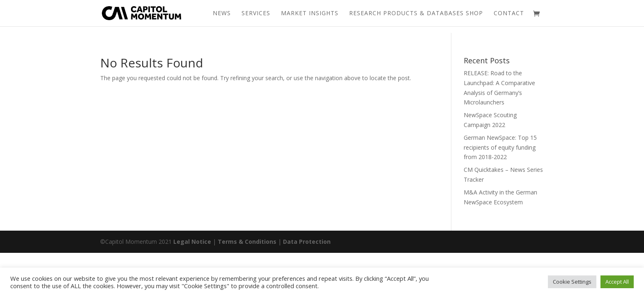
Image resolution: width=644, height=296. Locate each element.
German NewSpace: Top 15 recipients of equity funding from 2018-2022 (500, 147)
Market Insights (310, 14)
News (222, 14)
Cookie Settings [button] (572, 282)
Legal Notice (192, 242)
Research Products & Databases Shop (416, 14)
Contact (509, 14)
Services (256, 14)
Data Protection (307, 242)
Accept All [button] (617, 282)
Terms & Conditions (247, 242)
